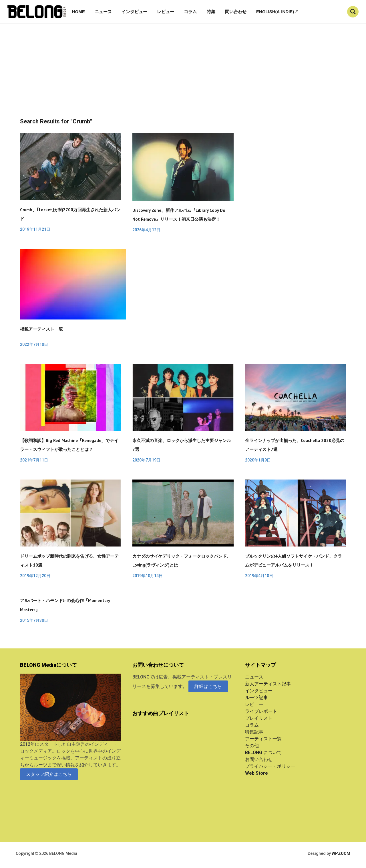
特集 (211, 12)
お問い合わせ (259, 759)
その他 (252, 746)
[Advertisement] (183, 75)
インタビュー (134, 12)
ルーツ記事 (256, 698)
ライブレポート (261, 711)
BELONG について (263, 752)
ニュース (103, 12)
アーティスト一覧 (263, 739)
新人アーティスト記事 (268, 684)
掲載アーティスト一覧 (41, 329)
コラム (190, 12)
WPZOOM (341, 853)
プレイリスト (259, 718)
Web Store (256, 773)
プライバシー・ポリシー (270, 766)
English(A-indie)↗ (277, 12)
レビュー (166, 12)
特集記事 (254, 732)
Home (78, 12)
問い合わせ (236, 12)
